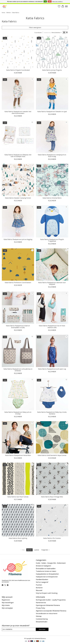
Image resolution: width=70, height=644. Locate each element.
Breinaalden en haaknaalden (46, 569)
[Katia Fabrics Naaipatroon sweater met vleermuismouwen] (18, 94)
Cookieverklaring (42, 619)
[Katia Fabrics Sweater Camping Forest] (18, 180)
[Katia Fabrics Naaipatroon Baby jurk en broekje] (18, 394)
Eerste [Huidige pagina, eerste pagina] (29, 550)
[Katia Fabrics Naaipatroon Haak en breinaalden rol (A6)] (18, 308)
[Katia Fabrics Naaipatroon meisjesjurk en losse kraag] (52, 137)
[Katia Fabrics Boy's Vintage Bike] (52, 479)
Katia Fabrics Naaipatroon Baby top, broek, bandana (52, 413)
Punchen (39, 585)
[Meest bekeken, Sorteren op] (57, 33)
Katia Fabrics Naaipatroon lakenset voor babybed (52, 283)
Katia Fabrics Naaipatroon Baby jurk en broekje (18, 413)
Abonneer (42, 629)
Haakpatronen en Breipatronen (47, 577)
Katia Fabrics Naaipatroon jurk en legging (18, 239)
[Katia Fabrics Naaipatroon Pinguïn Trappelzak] (52, 221)
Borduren (39, 588)
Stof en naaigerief (42, 582)
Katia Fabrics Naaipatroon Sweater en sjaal (52, 112)
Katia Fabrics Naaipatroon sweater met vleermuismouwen (18, 112)
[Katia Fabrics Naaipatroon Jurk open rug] (52, 351)
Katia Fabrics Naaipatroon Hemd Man (18, 455)
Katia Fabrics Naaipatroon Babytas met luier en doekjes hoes (18, 156)
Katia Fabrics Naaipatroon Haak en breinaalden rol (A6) (18, 327)
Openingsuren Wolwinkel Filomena (48, 605)
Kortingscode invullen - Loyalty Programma (51, 600)
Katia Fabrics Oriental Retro (52, 198)
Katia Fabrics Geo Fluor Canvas (18, 497)
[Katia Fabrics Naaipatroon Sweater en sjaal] (52, 94)
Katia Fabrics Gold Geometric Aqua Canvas (52, 455)
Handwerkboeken (42, 579)
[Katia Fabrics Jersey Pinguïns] (52, 52)
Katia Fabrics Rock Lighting (18, 538)
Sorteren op (47, 33)
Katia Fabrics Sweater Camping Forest (18, 198)
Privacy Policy (40, 608)
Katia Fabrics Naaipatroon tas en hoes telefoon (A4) (52, 327)
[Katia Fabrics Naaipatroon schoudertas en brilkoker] (18, 351)
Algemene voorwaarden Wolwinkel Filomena (51, 611)
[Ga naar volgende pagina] (46, 550)
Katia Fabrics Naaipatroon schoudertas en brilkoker (18, 370)
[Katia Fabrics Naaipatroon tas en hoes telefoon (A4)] (52, 308)
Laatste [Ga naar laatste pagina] (36, 550)
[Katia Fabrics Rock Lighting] (18, 520)
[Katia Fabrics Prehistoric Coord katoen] (18, 265)
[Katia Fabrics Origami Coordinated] (18, 52)
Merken (9, 13)
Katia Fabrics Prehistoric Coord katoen (18, 283)
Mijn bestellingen (8, 603)
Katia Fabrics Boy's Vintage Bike (52, 497)
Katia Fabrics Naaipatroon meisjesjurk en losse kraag (52, 156)
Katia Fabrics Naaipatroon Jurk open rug (52, 369)
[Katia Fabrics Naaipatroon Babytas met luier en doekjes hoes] (18, 137)
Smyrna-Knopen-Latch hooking (47, 593)
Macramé (39, 590)
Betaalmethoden (42, 622)
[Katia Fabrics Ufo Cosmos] (52, 520)
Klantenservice (41, 603)
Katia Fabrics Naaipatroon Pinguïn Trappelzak (52, 240)
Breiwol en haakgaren (43, 566)
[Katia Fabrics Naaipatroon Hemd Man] (18, 437)
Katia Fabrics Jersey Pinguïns (52, 70)
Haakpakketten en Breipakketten (47, 574)
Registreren (6, 600)
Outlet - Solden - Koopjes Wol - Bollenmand (51, 563)
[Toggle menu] (66, 6)
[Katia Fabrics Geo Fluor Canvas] (18, 479)
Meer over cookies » (58, 2)
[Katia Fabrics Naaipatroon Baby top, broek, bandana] (52, 394)
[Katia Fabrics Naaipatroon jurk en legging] (18, 221)
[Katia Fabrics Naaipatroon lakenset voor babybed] (52, 265)
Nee (50, 2)
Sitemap (39, 616)
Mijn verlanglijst (7, 608)
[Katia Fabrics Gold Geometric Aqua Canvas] (52, 437)
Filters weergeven (35, 27)
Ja (45, 2)
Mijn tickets (6, 605)
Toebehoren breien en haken (46, 571)
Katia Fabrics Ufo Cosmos (52, 538)
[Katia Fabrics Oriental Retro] (52, 180)
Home (3, 13)
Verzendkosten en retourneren (47, 613)
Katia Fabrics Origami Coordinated (18, 70)
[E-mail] (19, 629)
